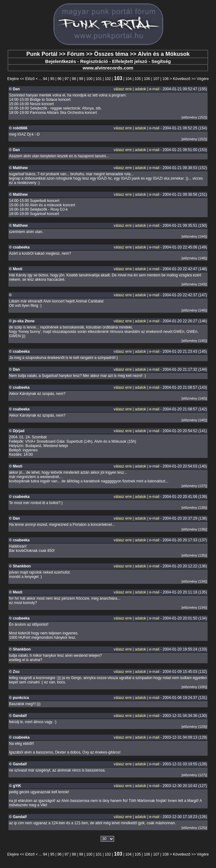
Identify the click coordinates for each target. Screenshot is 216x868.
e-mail (154, 89)
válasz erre (123, 89)
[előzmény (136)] (194, 529)
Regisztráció (94, 61)
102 (108, 79)
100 (89, 79)
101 (99, 79)
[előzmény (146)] (194, 310)
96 (60, 79)
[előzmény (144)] (194, 236)
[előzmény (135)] (194, 555)
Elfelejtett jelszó (129, 61)
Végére (203, 79)
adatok (140, 89)
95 (52, 79)
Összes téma (111, 54)
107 (156, 79)
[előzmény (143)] (194, 284)
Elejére (13, 79)
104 (128, 79)
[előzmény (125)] (194, 828)
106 (147, 79)
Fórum (76, 54)
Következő (182, 79)
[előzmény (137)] (194, 486)
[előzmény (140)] (194, 398)
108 (166, 79)
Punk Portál (42, 54)
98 (74, 79)
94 (45, 79)
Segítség (161, 61)
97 (67, 79)
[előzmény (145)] (194, 341)
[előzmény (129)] (194, 727)
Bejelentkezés (60, 61)
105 (138, 79)
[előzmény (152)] (194, 117)
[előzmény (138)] (194, 508)
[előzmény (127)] (194, 775)
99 (81, 79)
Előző (30, 79)
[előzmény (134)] (194, 581)
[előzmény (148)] (194, 258)
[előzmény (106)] (194, 687)
